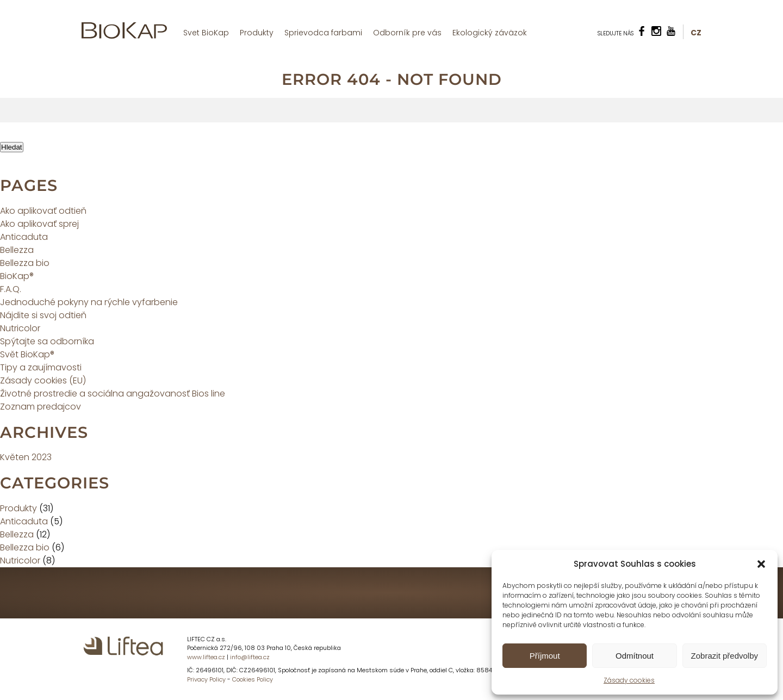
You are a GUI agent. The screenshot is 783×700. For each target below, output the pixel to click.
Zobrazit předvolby (725, 656)
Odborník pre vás (407, 33)
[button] (761, 564)
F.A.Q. (11, 289)
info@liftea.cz (250, 657)
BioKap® (17, 276)
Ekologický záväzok (490, 33)
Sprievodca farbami (323, 33)
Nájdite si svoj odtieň (43, 315)
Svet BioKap (206, 33)
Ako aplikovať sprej (39, 224)
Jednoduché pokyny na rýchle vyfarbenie (89, 302)
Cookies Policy (253, 679)
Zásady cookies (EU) (43, 380)
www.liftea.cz (206, 657)
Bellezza (17, 250)
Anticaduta (24, 237)
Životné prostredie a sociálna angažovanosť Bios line (113, 394)
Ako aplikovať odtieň (43, 211)
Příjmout (545, 656)
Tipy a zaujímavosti (41, 367)
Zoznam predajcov (41, 407)
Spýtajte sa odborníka (47, 341)
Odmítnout (635, 656)
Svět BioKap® (27, 354)
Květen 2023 (26, 457)
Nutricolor (20, 328)
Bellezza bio (25, 263)
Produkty (257, 33)
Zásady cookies (629, 680)
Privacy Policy (206, 679)
